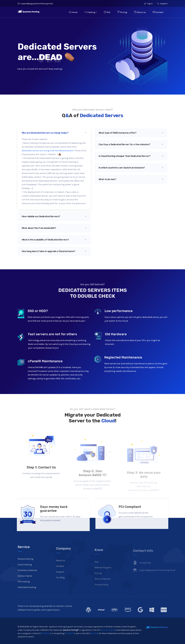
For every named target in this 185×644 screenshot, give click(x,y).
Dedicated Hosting (27, 595)
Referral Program (103, 573)
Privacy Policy (101, 590)
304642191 (70, 641)
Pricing (122, 12)
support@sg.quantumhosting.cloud (35, 4)
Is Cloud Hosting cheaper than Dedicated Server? (131, 156)
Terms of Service (103, 584)
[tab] (54, 133)
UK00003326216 (108, 638)
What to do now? (131, 179)
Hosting (91, 12)
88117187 (94, 641)
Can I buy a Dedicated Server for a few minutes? (131, 144)
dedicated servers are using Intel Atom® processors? (48, 150)
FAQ (107, 12)
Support (162, 4)
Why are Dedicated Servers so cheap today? (54, 133)
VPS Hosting (24, 589)
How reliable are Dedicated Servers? (54, 216)
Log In (148, 4)
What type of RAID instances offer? (131, 133)
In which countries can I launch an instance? (131, 168)
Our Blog (60, 584)
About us (140, 12)
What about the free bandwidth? (54, 228)
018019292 (46, 641)
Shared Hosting (25, 567)
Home (73, 12)
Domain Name (25, 584)
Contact (158, 12)
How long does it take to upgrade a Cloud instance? (54, 251)
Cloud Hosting (25, 572)
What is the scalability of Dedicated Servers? (54, 240)
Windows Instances (27, 578)
